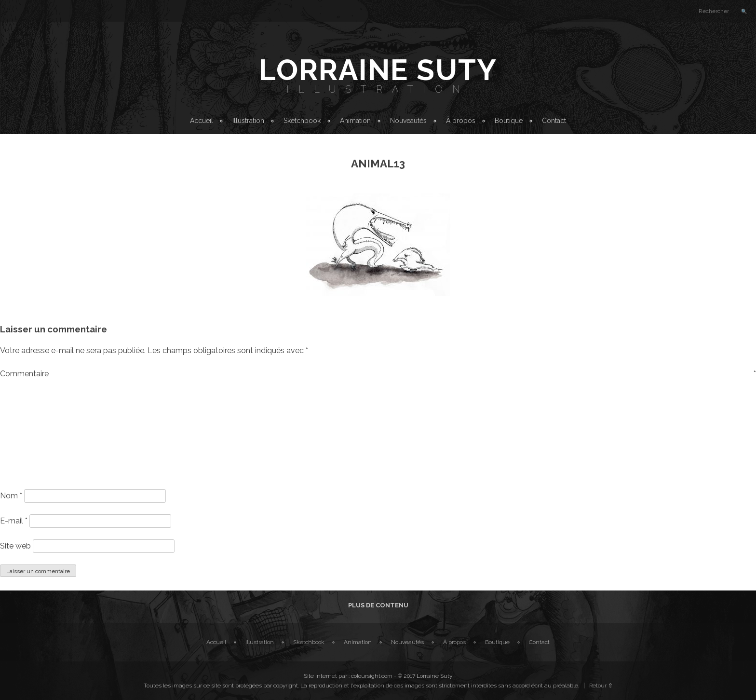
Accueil (202, 121)
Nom (11, 496)
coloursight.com (372, 676)
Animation (355, 121)
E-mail (14, 521)
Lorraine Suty (378, 70)
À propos (461, 121)
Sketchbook (302, 121)
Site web (15, 546)
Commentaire (378, 374)
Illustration (378, 89)
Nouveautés (408, 121)
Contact (554, 121)
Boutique (509, 121)
